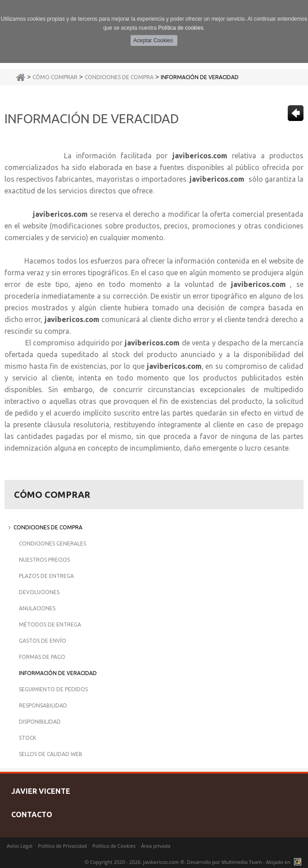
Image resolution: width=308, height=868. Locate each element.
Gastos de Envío (43, 641)
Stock (27, 738)
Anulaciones (37, 608)
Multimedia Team (242, 862)
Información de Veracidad (200, 77)
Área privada (156, 846)
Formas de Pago (42, 657)
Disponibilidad (40, 722)
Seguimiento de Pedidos (53, 689)
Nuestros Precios (44, 560)
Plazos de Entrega (46, 576)
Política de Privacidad (62, 846)
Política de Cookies (114, 846)
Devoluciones (39, 592)
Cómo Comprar (55, 77)
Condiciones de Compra (119, 77)
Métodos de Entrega (50, 624)
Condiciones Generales (52, 544)
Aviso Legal (20, 846)
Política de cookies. (181, 28)
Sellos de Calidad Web (51, 754)
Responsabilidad (43, 705)
